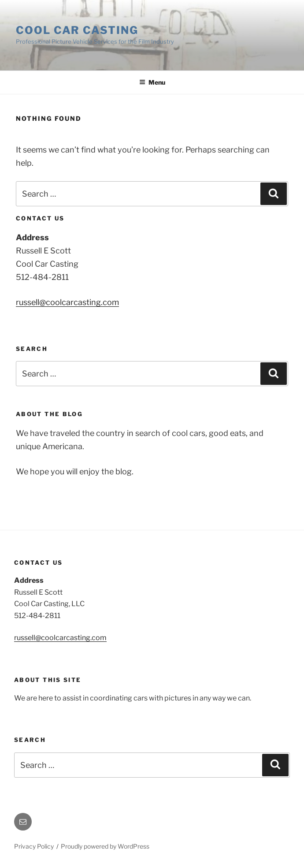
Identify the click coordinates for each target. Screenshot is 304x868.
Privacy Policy (34, 846)
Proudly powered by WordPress (105, 846)
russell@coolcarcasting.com (67, 302)
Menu (152, 82)
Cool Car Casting (77, 30)
